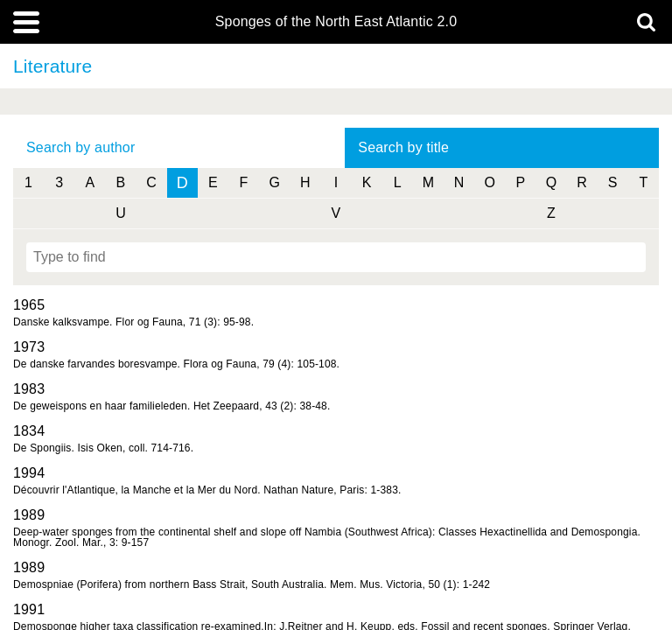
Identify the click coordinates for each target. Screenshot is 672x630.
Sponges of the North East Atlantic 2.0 (336, 22)
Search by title (403, 147)
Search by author (80, 147)
